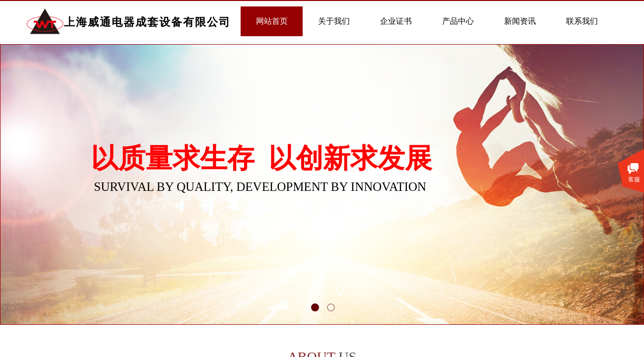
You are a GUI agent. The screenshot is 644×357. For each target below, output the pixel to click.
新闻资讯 (520, 21)
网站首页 (272, 21)
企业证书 (396, 21)
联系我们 (582, 21)
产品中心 (458, 21)
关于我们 (334, 21)
